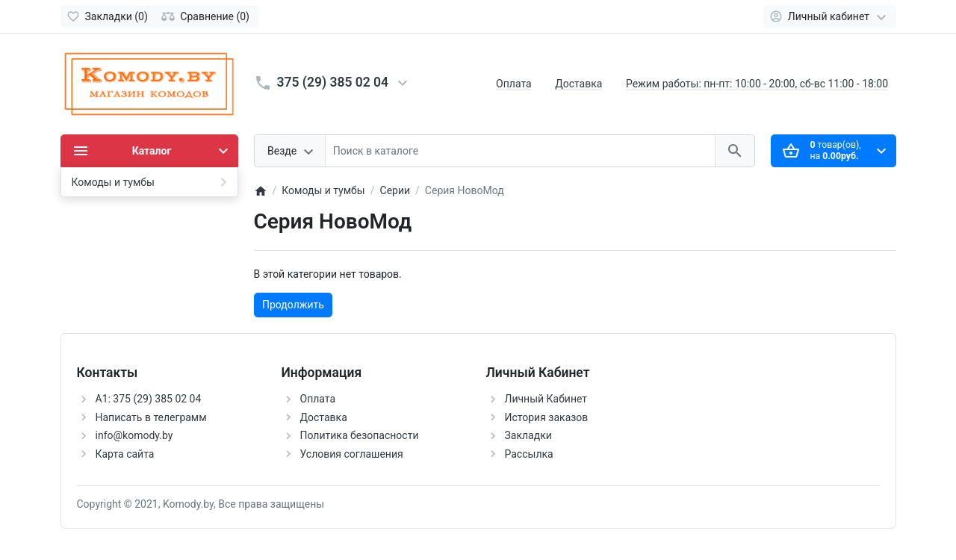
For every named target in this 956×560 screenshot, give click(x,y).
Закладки (528, 435)
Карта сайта (125, 454)
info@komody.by (134, 435)
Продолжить (293, 305)
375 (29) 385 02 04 (333, 82)
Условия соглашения (352, 454)
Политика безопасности (360, 435)
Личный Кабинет (546, 399)
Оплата (514, 84)
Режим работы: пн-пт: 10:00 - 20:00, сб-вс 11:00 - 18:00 (757, 84)
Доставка (578, 84)
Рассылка (529, 454)
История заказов (547, 417)
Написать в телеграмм (151, 417)
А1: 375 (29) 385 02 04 (149, 399)
